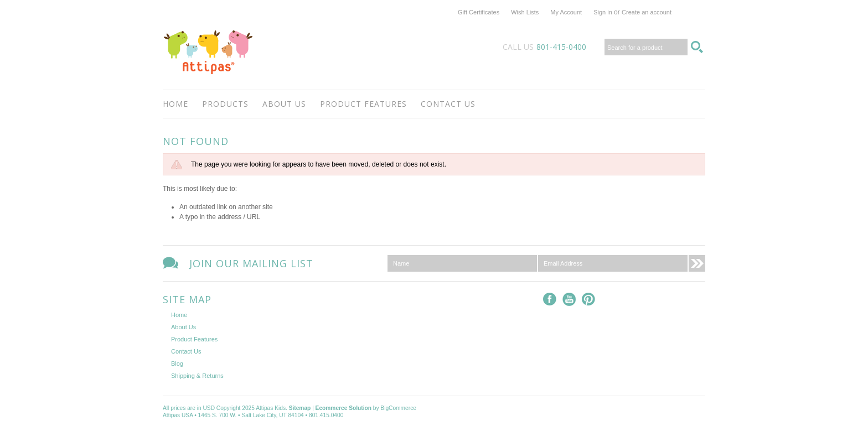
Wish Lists (525, 12)
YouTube (569, 300)
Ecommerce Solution (343, 408)
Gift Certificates (479, 12)
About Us (284, 104)
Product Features (363, 104)
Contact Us (448, 104)
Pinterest (589, 300)
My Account (566, 12)
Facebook (550, 300)
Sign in (603, 12)
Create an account (647, 12)
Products (225, 104)
